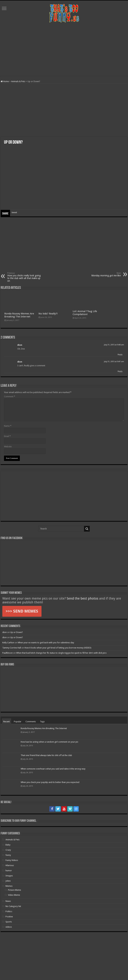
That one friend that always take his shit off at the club (46, 755)
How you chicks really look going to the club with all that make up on (24, 277)
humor (9, 871)
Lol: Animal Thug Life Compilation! (85, 313)
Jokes (8, 881)
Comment (9, 396)
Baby (8, 845)
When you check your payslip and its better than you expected (50, 782)
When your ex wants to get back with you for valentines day (46, 643)
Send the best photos (82, 598)
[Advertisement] (64, 49)
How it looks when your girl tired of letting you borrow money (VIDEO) (58, 648)
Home (5, 81)
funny (8, 855)
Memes (9, 886)
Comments (31, 722)
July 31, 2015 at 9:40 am (114, 345)
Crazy (8, 850)
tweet (14, 212)
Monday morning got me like (104, 274)
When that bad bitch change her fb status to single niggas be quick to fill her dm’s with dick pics (61, 653)
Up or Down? (16, 632)
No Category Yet (13, 906)
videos (9, 927)
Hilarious (10, 865)
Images (9, 876)
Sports (9, 922)
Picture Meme (14, 890)
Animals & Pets (18, 81)
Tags (42, 722)
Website (8, 447)
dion (20, 345)
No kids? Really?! (48, 314)
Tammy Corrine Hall (12, 648)
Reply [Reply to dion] (120, 355)
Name (8, 426)
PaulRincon (7, 653)
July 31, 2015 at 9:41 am (114, 362)
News (8, 901)
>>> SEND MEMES (22, 611)
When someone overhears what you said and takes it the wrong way (53, 769)
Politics (9, 911)
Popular (18, 722)
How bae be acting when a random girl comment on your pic (49, 742)
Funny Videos (12, 860)
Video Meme (14, 895)
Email (7, 436)
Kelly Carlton (8, 643)
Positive (9, 917)
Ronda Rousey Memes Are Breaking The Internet (19, 315)
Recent (6, 722)
